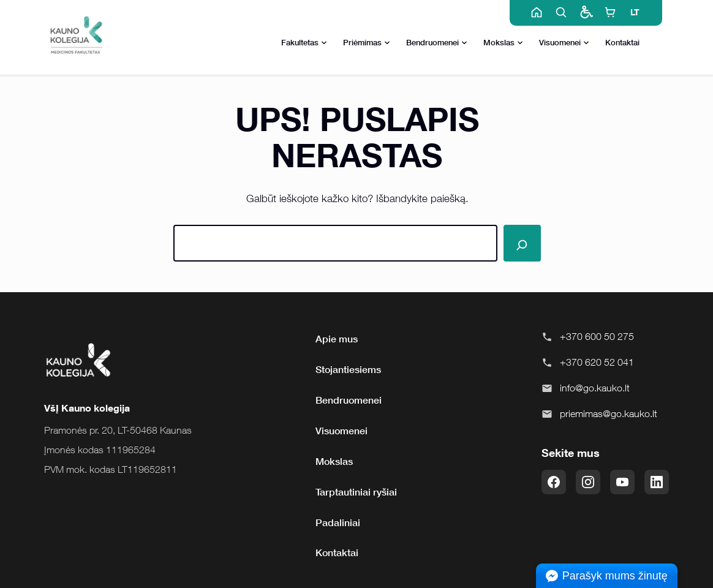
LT (635, 12)
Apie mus (337, 339)
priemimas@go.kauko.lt (609, 413)
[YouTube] (622, 482)
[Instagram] (588, 482)
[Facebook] (554, 482)
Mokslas (503, 43)
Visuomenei (564, 43)
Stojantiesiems (348, 369)
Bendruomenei (437, 43)
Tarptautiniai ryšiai (356, 492)
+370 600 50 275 (597, 336)
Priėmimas (367, 43)
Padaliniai (338, 522)
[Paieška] (522, 243)
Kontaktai (622, 42)
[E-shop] (610, 12)
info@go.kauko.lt (595, 388)
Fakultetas (304, 43)
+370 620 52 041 (597, 362)
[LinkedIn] (657, 482)
